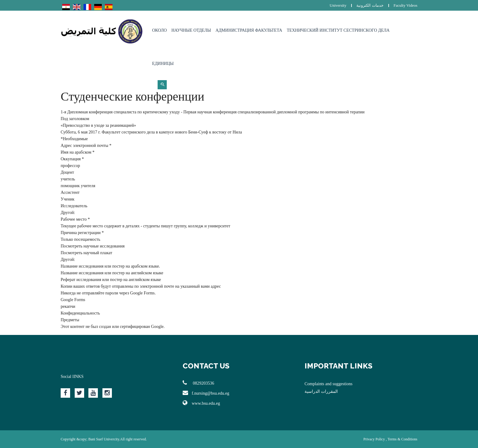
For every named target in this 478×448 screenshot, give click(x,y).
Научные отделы (191, 30)
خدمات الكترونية (370, 5)
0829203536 (198, 383)
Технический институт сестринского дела (338, 30)
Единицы (163, 64)
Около (159, 30)
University (338, 5)
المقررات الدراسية (321, 391)
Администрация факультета (249, 30)
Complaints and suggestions (328, 384)
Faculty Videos (405, 5)
